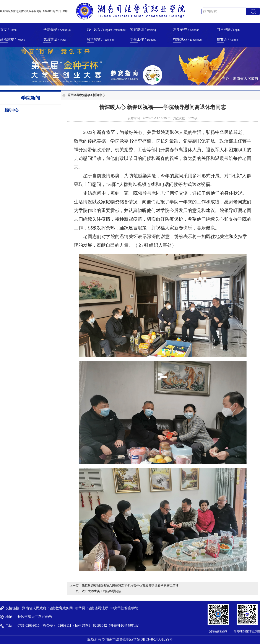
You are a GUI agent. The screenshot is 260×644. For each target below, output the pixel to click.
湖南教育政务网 (61, 608)
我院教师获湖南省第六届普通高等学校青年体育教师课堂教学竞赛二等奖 (130, 586)
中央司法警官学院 (124, 608)
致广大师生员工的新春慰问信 (101, 591)
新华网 (80, 608)
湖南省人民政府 (34, 608)
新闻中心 (11, 110)
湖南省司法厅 (98, 608)
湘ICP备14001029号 (157, 639)
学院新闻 (83, 95)
